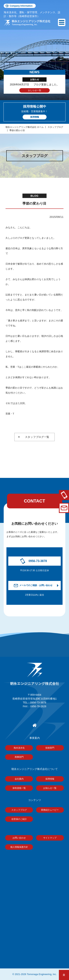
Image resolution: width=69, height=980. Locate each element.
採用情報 (50, 779)
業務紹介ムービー (50, 810)
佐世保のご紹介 (19, 819)
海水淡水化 (19, 748)
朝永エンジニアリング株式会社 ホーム (25, 127)
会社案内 (19, 779)
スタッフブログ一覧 (36, 437)
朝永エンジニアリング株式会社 (35, 674)
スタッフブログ (55, 127)
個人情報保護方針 (19, 847)
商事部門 (19, 757)
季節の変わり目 (17, 130)
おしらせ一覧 (35, 90)
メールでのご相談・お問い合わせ (36, 585)
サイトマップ (50, 838)
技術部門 (50, 748)
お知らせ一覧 (50, 788)
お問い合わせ (19, 838)
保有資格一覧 (19, 788)
